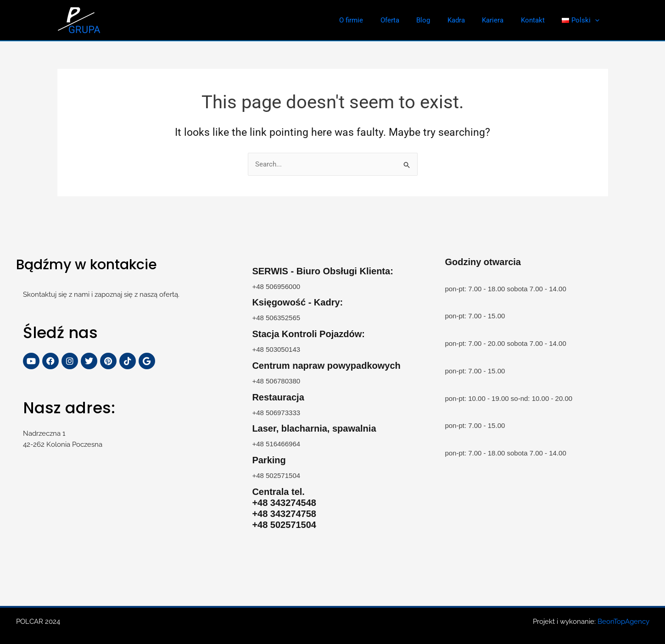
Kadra (468, 20)
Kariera (501, 20)
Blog (439, 20)
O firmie (374, 20)
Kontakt (538, 20)
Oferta (409, 20)
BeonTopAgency (623, 622)
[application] (597, 20)
